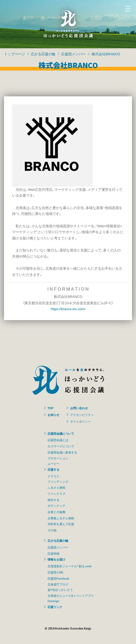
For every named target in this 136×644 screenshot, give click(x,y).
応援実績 (53, 553)
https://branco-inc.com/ (68, 309)
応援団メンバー (74, 54)
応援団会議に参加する (62, 452)
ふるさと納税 (56, 487)
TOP (51, 408)
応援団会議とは (58, 440)
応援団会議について (61, 433)
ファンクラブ (56, 493)
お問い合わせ (79, 408)
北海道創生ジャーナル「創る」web (70, 566)
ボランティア (56, 506)
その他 (52, 530)
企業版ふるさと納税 (61, 518)
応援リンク (55, 607)
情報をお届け (56, 559)
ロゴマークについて (61, 446)
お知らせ (53, 415)
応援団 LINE (56, 572)
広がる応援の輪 (43, 54)
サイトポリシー (80, 421)
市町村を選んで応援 (61, 524)
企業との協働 (56, 512)
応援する (53, 469)
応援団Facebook (58, 578)
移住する (53, 500)
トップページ (15, 54)
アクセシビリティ (82, 415)
